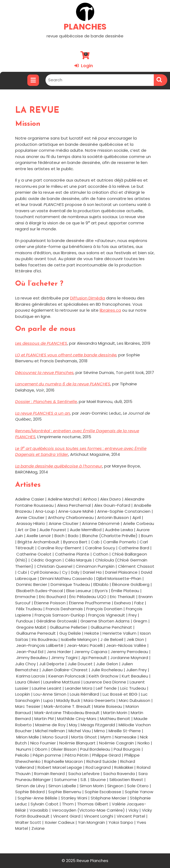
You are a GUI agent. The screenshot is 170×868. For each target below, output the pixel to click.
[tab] (33, 80)
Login (84, 66)
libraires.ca (110, 310)
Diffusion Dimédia (88, 298)
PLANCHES (85, 27)
